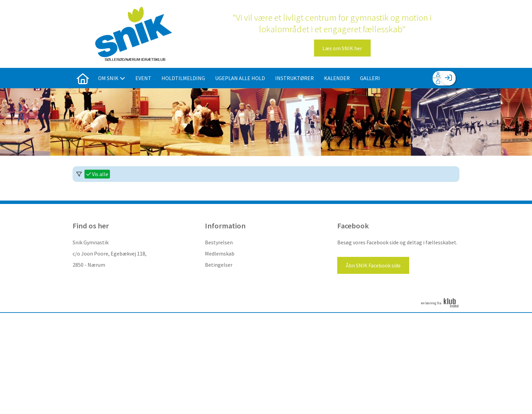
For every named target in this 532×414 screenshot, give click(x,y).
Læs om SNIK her (342, 48)
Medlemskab (220, 253)
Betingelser (219, 265)
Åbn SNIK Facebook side (373, 265)
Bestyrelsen (219, 242)
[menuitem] (83, 78)
